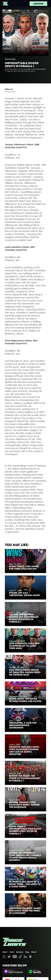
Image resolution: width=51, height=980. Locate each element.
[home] (5, 4)
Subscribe (38, 4)
